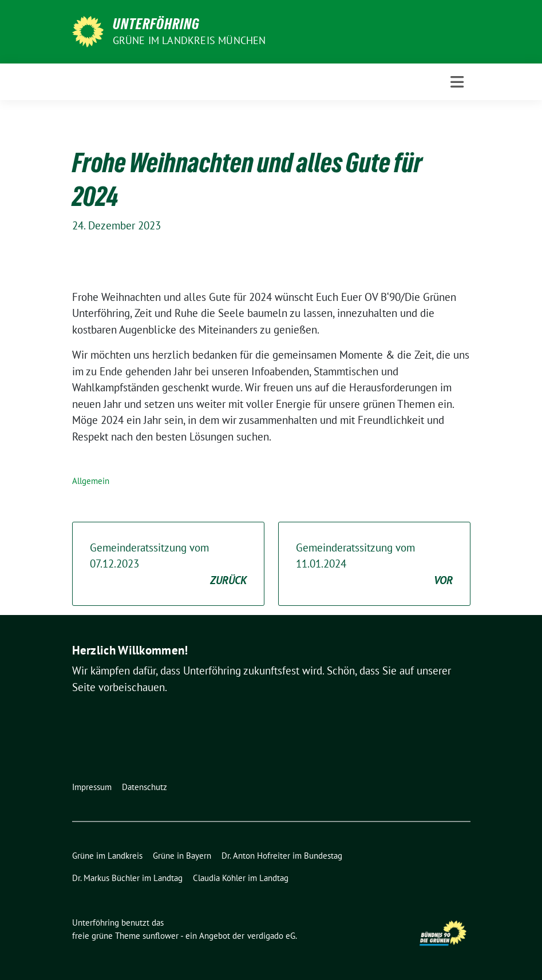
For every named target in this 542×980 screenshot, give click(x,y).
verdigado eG (271, 936)
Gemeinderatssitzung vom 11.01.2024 (374, 565)
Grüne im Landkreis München (189, 40)
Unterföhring (156, 24)
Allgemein (91, 481)
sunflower (161, 936)
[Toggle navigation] (457, 82)
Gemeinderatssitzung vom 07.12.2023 (168, 565)
